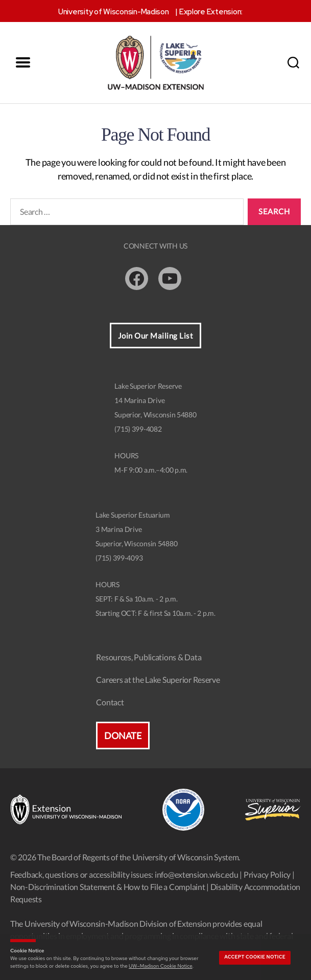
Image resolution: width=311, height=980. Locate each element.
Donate (123, 736)
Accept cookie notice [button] (255, 957)
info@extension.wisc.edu (197, 874)
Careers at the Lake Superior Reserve (158, 680)
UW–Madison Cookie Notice (160, 966)
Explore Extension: (211, 12)
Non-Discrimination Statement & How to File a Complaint (107, 887)
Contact (110, 702)
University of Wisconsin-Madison (114, 12)
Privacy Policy (267, 874)
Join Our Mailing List (156, 336)
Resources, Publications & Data (149, 657)
